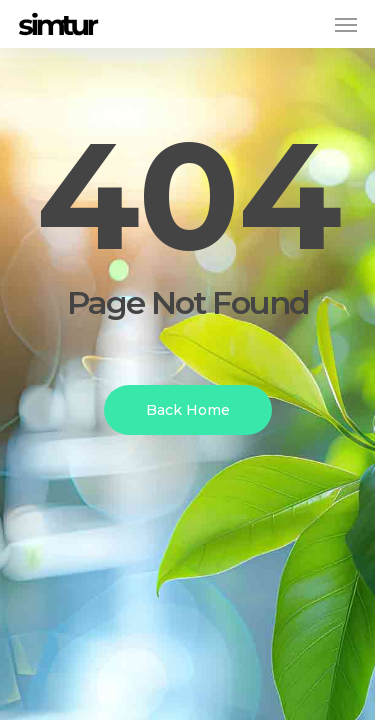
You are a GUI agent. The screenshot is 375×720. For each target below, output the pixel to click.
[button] (346, 24)
